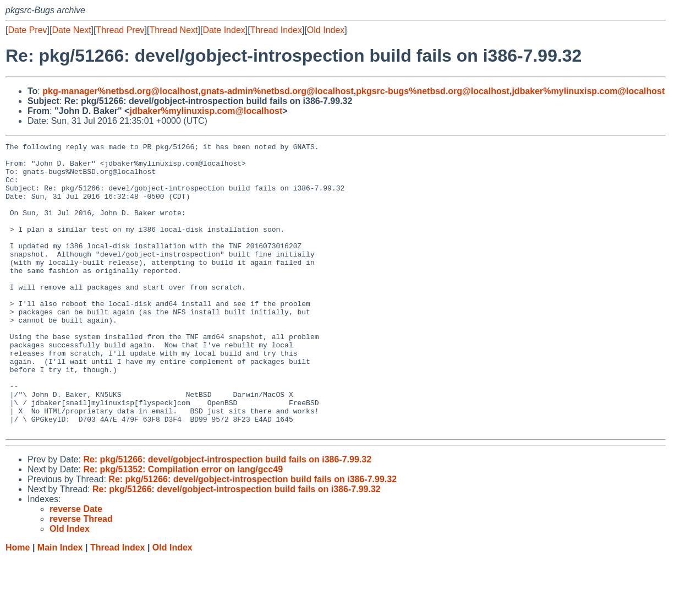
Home (18, 605)
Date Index (224, 30)
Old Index (326, 30)
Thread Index (276, 30)
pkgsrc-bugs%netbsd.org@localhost (433, 91)
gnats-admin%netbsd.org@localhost (277, 91)
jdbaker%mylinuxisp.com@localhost (588, 91)
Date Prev (27, 30)
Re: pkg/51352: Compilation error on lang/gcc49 (183, 527)
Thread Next (173, 30)
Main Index (60, 605)
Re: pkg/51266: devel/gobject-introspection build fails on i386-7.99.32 (227, 517)
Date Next (71, 30)
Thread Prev (120, 30)
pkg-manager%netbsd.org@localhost (120, 91)
